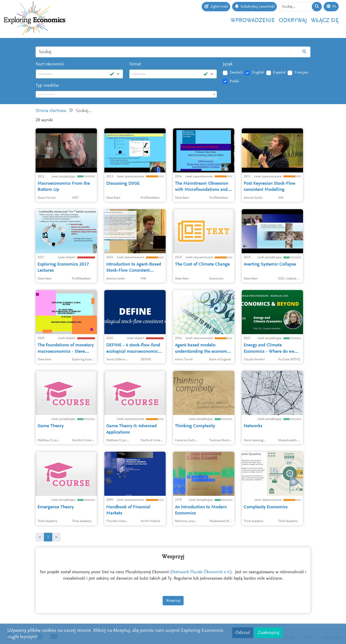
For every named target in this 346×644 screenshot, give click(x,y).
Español (279, 73)
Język (228, 64)
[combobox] (126, 94)
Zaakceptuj (269, 633)
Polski (234, 81)
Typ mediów (47, 86)
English (258, 73)
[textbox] (126, 95)
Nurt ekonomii (50, 64)
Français (301, 73)
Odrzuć (243, 633)
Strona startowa (51, 111)
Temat (135, 64)
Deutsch (236, 73)
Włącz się (325, 21)
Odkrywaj (293, 21)
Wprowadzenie (253, 21)
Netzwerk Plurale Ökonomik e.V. (201, 572)
